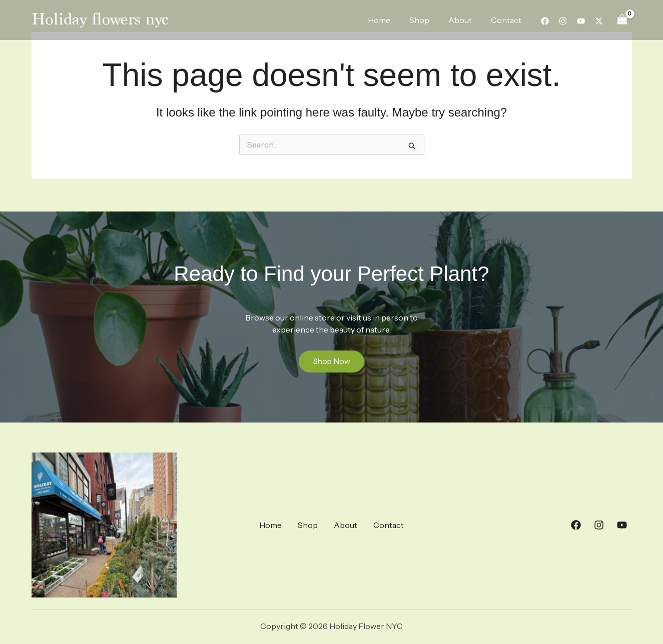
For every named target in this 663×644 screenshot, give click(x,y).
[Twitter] (599, 21)
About (465, 20)
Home (390, 20)
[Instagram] (563, 21)
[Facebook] (545, 21)
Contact (508, 20)
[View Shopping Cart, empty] (622, 20)
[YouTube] (581, 21)
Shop (427, 20)
